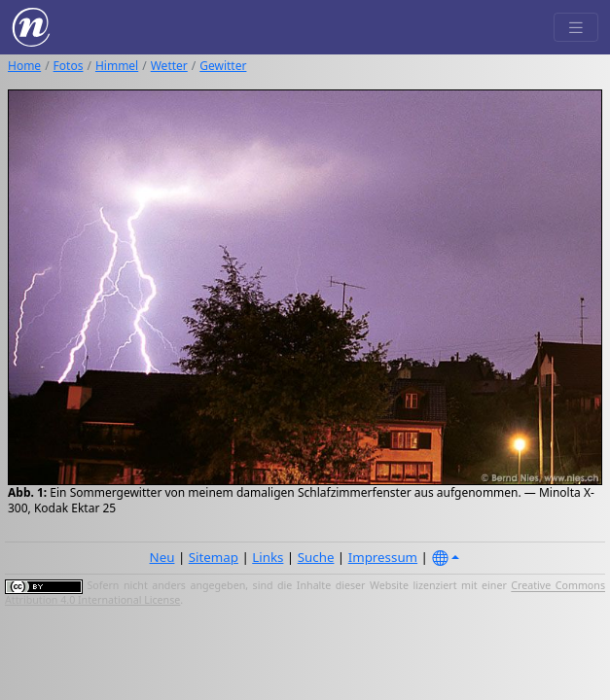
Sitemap (214, 557)
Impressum (383, 557)
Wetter (169, 66)
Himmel (117, 66)
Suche (316, 557)
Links (268, 557)
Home (24, 66)
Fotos (69, 66)
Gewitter (223, 66)
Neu (162, 557)
